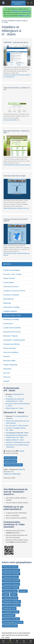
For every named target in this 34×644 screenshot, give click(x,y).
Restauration (7, 369)
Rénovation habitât (9, 361)
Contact (31, 641)
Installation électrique (10, 311)
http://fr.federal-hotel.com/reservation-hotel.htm (17, 165)
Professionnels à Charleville (11, 581)
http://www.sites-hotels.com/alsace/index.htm (16, 208)
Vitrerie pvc (7, 377)
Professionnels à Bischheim (11, 570)
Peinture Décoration (10, 348)
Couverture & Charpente (11, 295)
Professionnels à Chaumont (11, 584)
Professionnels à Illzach (10, 591)
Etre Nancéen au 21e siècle (11, 619)
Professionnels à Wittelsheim (11, 605)
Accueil (3, 641)
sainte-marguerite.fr (9, 615)
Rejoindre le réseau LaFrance (13, 465)
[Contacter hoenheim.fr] (31, 3)
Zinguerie (6, 381)
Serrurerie (6, 373)
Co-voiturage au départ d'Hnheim (17, 433)
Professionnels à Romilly (10, 598)
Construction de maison (11, 287)
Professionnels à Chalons (10, 577)
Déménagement (8, 299)
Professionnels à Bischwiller (11, 574)
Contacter (21, 451)
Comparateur (10, 641)
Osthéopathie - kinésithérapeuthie (14, 340)
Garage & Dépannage (10, 365)
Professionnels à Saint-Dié (11, 612)
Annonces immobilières (11, 352)
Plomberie (7, 356)
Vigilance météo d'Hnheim (15, 440)
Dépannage (7, 303)
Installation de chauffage (11, 319)
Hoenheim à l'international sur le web (18, 442)
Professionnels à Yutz (9, 608)
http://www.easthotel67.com (11, 120)
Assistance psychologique (12, 270)
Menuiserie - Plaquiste (10, 336)
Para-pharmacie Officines (11, 344)
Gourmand (24, 641)
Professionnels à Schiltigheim (11, 602)
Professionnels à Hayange (11, 588)
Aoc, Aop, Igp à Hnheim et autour (17, 426)
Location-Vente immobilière (12, 328)
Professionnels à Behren (10, 567)
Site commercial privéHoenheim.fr (18, 3)
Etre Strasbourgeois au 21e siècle (13, 622)
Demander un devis (10, 458)
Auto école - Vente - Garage (12, 274)
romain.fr (14, 595)
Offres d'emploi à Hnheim (15, 408)
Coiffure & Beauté (9, 278)
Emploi (17, 641)
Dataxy (21, 469)
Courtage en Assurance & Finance (14, 291)
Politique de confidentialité (21, 11)
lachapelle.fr (23, 591)
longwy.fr (6, 595)
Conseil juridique (9, 282)
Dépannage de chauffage (11, 307)
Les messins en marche (10, 626)
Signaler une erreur (10, 461)
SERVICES (7, 264)
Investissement (8, 324)
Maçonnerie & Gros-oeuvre (12, 332)
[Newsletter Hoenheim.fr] (28, 3)
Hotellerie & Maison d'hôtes (12, 315)
